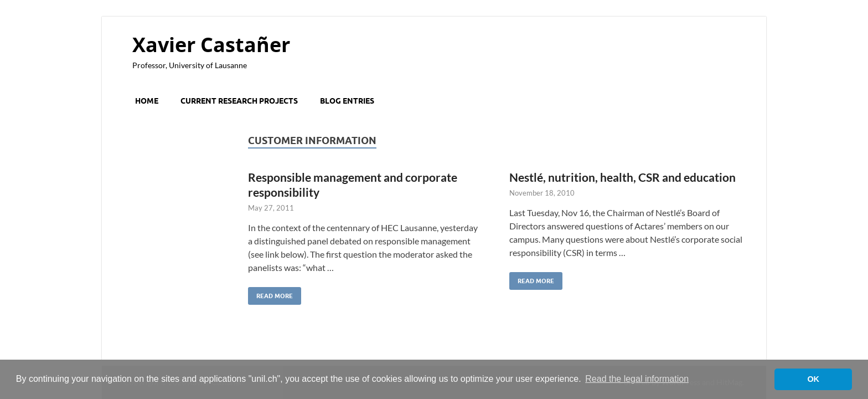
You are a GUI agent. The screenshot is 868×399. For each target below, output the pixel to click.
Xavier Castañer (211, 45)
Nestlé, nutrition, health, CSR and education (622, 177)
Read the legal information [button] (637, 379)
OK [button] (813, 379)
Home (147, 101)
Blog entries (347, 101)
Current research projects (239, 101)
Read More (270, 293)
